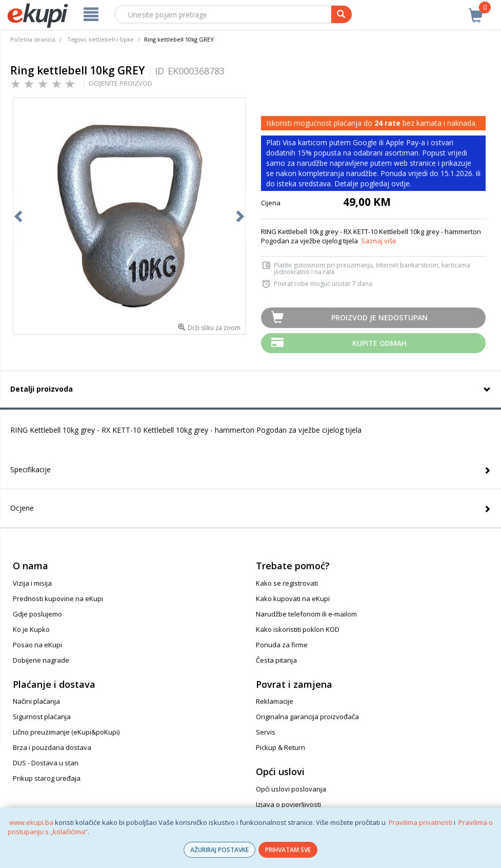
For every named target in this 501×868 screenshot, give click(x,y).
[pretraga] (342, 14)
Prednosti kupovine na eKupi (58, 599)
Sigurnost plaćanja (42, 717)
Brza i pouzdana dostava (52, 747)
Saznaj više (379, 241)
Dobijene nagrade (41, 660)
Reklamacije (275, 701)
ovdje (400, 184)
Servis (266, 732)
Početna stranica (33, 39)
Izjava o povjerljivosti (288, 804)
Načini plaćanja (36, 701)
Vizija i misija (32, 583)
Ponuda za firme (282, 645)
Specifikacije (31, 469)
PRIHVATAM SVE (288, 850)
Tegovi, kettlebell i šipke (101, 39)
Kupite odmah (379, 343)
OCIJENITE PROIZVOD (121, 83)
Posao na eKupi (37, 645)
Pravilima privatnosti (420, 822)
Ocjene (22, 508)
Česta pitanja (276, 660)
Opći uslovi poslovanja (291, 789)
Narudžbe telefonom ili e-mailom (306, 614)
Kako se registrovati (287, 583)
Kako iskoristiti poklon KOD (298, 629)
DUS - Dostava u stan (46, 763)
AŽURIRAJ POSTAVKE (219, 850)
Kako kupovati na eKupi (293, 599)
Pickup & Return (280, 747)
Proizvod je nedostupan (379, 317)
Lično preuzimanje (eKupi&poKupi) (66, 732)
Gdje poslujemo (37, 614)
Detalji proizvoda (42, 389)
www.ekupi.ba (31, 822)
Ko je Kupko (31, 629)
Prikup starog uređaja (47, 778)
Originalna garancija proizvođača (307, 717)
